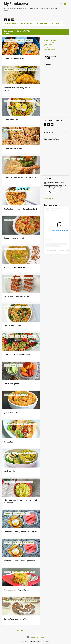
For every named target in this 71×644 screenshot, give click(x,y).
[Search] (61, 4)
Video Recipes (48, 44)
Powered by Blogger (36, 637)
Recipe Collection (10, 23)
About (46, 48)
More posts (21, 631)
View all (6, 34)
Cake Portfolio (41, 23)
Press (46, 46)
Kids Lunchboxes (26, 23)
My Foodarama (16, 4)
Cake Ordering (56, 23)
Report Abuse (48, 198)
